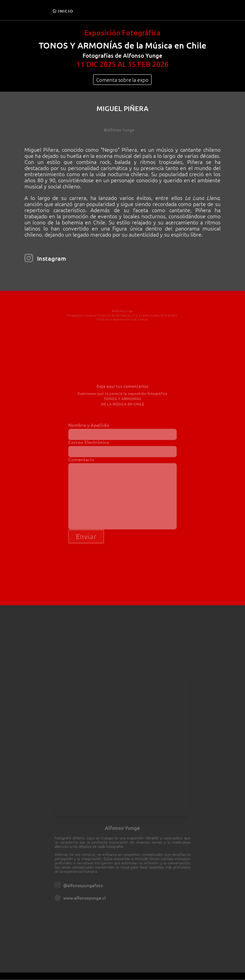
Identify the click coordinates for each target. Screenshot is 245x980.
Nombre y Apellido (122, 437)
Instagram (52, 258)
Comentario (122, 489)
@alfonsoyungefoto (90, 869)
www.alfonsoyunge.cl (91, 880)
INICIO (66, 11)
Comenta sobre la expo (122, 80)
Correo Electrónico (122, 451)
